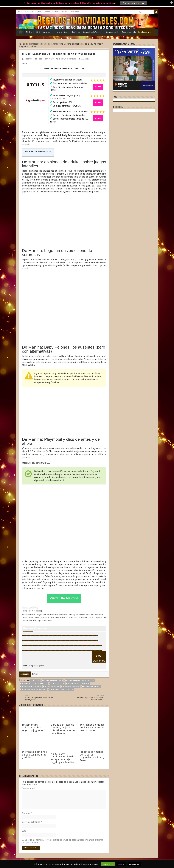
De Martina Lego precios (31, 687)
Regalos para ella (129, 32)
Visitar (98, 87)
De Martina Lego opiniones (78, 683)
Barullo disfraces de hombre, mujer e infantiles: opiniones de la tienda (63, 729)
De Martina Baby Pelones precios (34, 683)
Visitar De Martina (64, 598)
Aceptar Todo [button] (108, 864)
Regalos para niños (146, 32)
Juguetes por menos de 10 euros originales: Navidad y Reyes (92, 756)
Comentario (29, 788)
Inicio (20, 12)
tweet (25, 63)
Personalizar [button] (134, 864)
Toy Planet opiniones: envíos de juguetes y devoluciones (92, 728)
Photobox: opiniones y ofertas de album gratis (39, 698)
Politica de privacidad (60, 12)
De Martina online (52, 687)
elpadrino (28, 59)
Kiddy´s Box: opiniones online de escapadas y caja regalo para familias (63, 758)
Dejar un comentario (67, 59)
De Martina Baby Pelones (53, 680)
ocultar (49, 152)
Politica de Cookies (43, 12)
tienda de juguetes (39, 183)
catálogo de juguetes (89, 362)
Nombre (27, 813)
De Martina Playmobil (92, 687)
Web (24, 831)
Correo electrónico (32, 822)
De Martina (35, 680)
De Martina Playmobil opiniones (34, 690)
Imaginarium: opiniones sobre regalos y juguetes (33, 728)
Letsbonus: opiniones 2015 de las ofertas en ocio (90, 698)
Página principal (29, 44)
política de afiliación (46, 621)
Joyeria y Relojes (63, 32)
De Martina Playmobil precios (62, 690)
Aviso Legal (29, 12)
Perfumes (76, 32)
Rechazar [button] (121, 864)
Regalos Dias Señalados (92, 32)
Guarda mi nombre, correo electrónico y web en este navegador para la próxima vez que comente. (62, 841)
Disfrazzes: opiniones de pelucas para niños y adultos (35, 755)
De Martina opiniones (71, 687)
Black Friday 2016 (33, 32)
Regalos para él (112, 32)
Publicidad (75, 12)
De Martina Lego (57, 683)
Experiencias (47, 32)
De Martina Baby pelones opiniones (80, 680)
